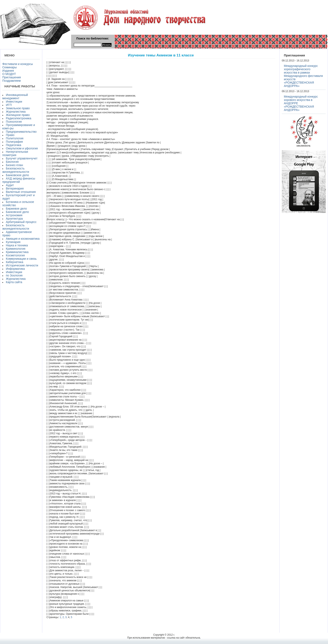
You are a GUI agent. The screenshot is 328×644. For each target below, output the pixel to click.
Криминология (16, 249)
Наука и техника (17, 245)
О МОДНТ (9, 74)
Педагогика (13, 145)
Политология (15, 138)
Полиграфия (14, 142)
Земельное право (18, 108)
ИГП (9, 105)
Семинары (10, 67)
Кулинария (13, 242)
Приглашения (12, 77)
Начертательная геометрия (15, 153)
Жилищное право (18, 115)
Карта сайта (14, 282)
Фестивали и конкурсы (18, 64)
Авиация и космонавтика (23, 239)
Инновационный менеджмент (15, 97)
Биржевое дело (16, 209)
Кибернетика (15, 262)
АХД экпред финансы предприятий (19, 180)
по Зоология (14, 275)
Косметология (15, 255)
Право (10, 135)
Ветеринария (15, 188)
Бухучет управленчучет (22, 158)
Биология (12, 162)
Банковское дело (17, 175)
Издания (8, 71)
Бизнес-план (14, 165)
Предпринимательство (21, 132)
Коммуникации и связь (21, 259)
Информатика (15, 269)
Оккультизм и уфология (22, 148)
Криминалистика (17, 252)
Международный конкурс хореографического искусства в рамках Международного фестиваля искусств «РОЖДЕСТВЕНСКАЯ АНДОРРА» (303, 76)
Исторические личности (22, 265)
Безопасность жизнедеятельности (16, 170)
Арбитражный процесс (21, 222)
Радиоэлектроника (19, 118)
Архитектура (14, 219)
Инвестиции (14, 102)
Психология (14, 122)
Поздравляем (12, 81)
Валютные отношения (21, 192)
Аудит (10, 185)
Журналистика (16, 112)
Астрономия (14, 215)
